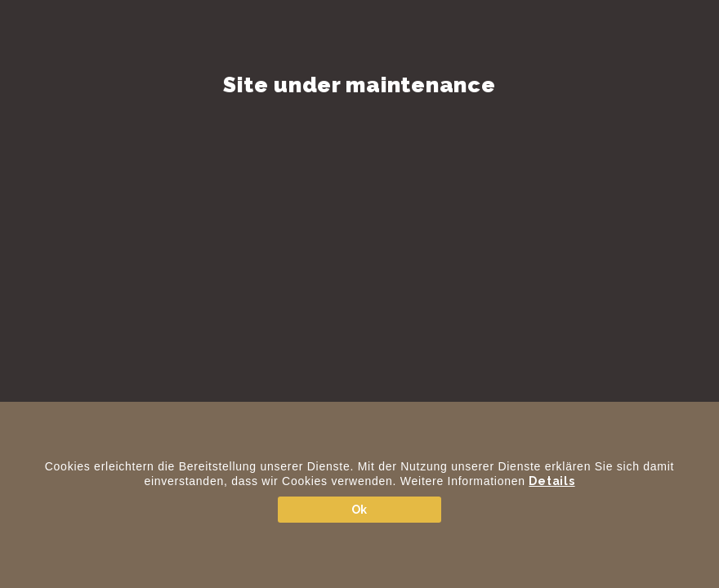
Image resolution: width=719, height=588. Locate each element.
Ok (359, 510)
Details (552, 481)
